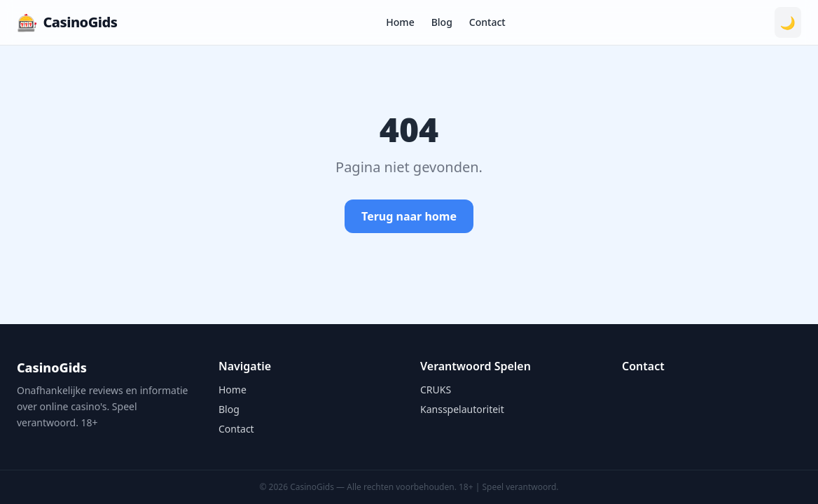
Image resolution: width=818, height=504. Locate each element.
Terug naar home (409, 216)
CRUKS (436, 390)
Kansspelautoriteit (462, 409)
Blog (442, 22)
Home (400, 22)
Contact (487, 22)
